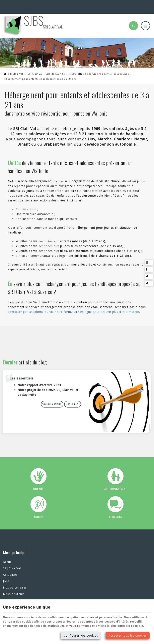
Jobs (6, 573)
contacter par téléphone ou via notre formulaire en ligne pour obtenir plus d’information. (74, 307)
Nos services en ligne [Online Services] (137, 4)
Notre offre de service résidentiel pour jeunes (99, 69)
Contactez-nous (15, 592)
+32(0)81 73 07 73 (45, 4)
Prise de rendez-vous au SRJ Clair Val (76, 559)
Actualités (10, 567)
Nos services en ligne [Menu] (71, 545)
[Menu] (145, 21)
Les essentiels (23, 372)
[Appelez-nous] (133, 21)
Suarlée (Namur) (15, 4)
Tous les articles (54, 398)
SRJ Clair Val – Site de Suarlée (46, 69)
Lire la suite (74, 398)
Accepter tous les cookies (128, 635)
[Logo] (33, 21)
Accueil (8, 554)
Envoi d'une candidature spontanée (74, 565)
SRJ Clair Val (14, 69)
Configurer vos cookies (81, 635)
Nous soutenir (14, 586)
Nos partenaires (15, 580)
